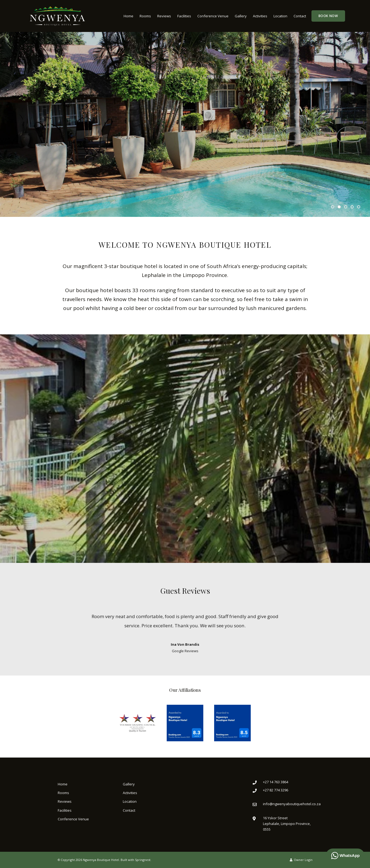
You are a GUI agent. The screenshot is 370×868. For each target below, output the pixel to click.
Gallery (241, 16)
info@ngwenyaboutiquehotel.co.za (292, 804)
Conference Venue (213, 16)
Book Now (328, 16)
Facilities (184, 16)
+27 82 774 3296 (276, 790)
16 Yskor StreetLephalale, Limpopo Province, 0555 (287, 824)
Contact (300, 16)
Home (128, 16)
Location (280, 16)
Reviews (164, 16)
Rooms (145, 16)
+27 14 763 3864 (276, 782)
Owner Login (301, 860)
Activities (260, 16)
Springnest (143, 860)
